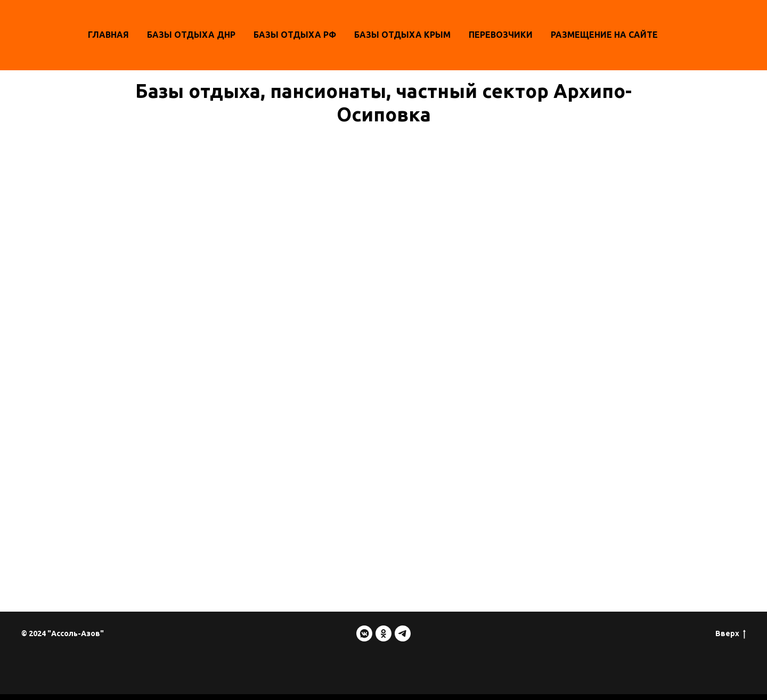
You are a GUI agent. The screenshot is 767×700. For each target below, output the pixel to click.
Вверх (731, 634)
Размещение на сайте (604, 35)
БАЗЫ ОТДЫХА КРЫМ (402, 35)
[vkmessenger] (364, 633)
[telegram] (403, 633)
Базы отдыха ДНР (191, 35)
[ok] (383, 633)
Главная (108, 35)
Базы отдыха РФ (295, 35)
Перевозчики (501, 35)
